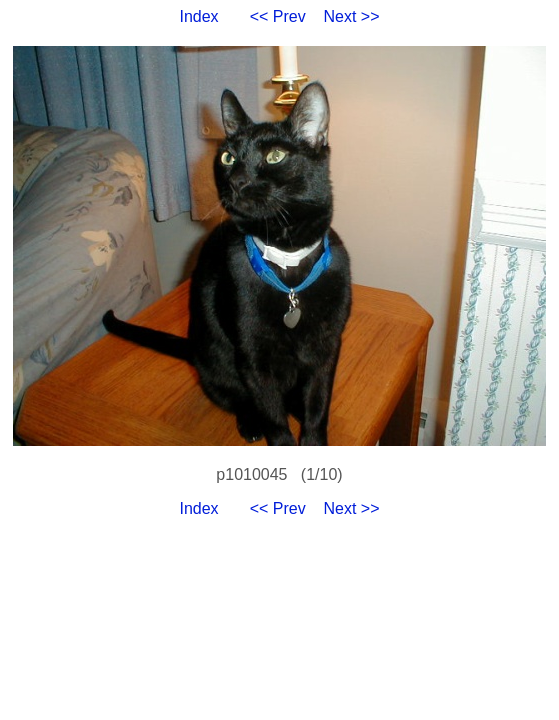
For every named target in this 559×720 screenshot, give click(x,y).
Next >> (352, 16)
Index (198, 16)
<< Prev (278, 16)
